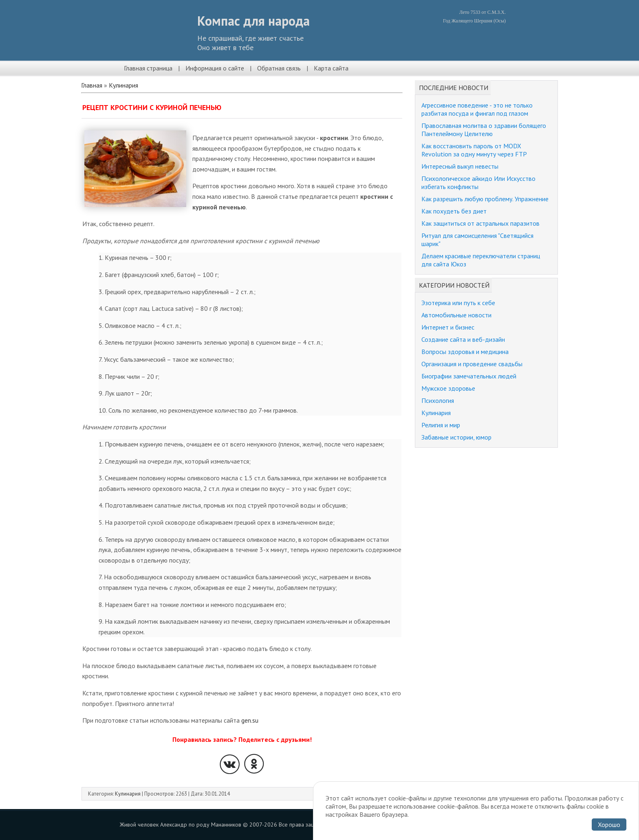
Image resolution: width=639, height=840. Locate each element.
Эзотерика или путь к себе (458, 303)
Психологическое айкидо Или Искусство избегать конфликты (478, 183)
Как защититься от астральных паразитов (480, 223)
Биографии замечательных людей (469, 376)
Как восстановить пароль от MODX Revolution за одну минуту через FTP (474, 150)
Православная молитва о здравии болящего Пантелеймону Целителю (484, 130)
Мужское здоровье (448, 388)
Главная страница (148, 68)
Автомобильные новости (456, 315)
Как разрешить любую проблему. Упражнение (485, 199)
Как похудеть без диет (454, 211)
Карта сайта (331, 68)
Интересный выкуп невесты (460, 166)
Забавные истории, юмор (456, 437)
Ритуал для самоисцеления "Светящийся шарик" (477, 240)
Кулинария (123, 85)
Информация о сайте (215, 68)
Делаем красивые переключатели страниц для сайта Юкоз (481, 260)
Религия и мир (441, 425)
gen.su (250, 720)
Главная (92, 85)
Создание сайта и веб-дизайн (463, 339)
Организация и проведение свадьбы (472, 364)
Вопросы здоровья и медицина (465, 352)
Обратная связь (279, 68)
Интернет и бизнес (448, 327)
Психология (438, 400)
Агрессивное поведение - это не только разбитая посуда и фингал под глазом (477, 109)
